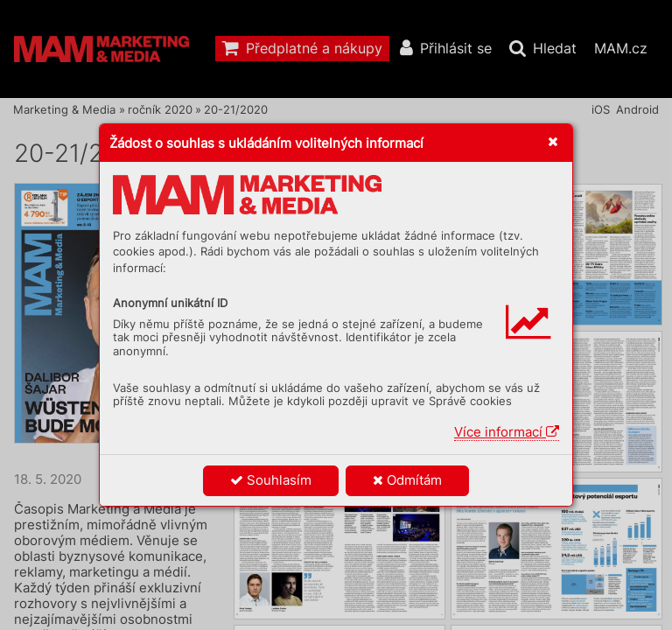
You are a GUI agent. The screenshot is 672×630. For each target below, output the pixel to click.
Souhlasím (271, 480)
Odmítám (407, 480)
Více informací (507, 432)
